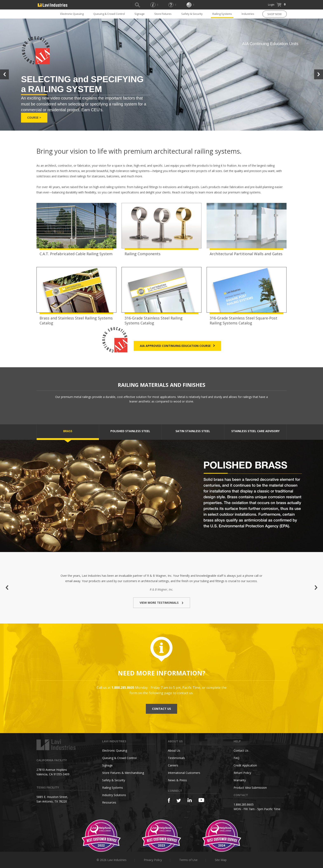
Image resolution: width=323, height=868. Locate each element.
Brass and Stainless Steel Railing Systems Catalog (76, 321)
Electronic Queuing (72, 14)
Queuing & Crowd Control (109, 14)
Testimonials (176, 758)
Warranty (240, 780)
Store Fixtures (163, 14)
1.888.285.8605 (244, 804)
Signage (140, 14)
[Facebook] (169, 800)
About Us (174, 750)
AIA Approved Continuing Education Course (177, 346)
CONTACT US (161, 709)
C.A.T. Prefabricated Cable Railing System (76, 254)
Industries (248, 14)
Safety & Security (192, 14)
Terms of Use (188, 860)
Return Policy (242, 773)
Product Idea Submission (250, 788)
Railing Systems (222, 14)
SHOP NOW (274, 14)
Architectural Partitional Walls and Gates (246, 254)
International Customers (184, 773)
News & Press (177, 780)
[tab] (68, 432)
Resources (109, 802)
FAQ (236, 758)
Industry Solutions (114, 795)
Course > (34, 118)
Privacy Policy (153, 860)
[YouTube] (201, 800)
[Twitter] (179, 801)
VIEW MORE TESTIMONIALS (162, 603)
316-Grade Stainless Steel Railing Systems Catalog (154, 321)
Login (271, 5)
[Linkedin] (190, 800)
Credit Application (245, 765)
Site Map (221, 860)
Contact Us (241, 750)
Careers (173, 765)
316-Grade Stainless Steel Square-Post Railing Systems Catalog (243, 321)
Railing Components (143, 254)
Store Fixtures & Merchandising (123, 773)
